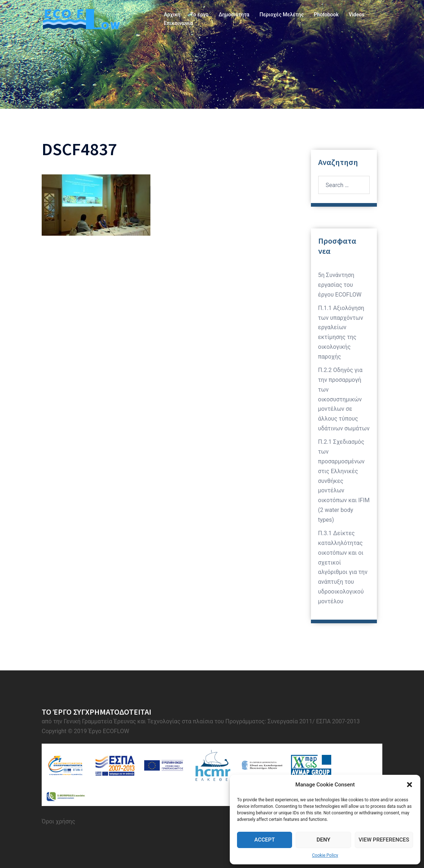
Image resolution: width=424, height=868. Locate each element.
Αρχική (172, 15)
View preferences (384, 840)
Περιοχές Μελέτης (282, 15)
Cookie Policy (325, 855)
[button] (410, 785)
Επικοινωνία (178, 23)
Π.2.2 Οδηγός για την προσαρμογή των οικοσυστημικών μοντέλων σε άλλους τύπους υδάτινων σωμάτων (344, 399)
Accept (265, 840)
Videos (356, 15)
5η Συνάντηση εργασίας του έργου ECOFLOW (340, 285)
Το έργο (199, 15)
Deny (323, 840)
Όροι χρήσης (58, 821)
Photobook (326, 15)
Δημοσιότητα (234, 15)
